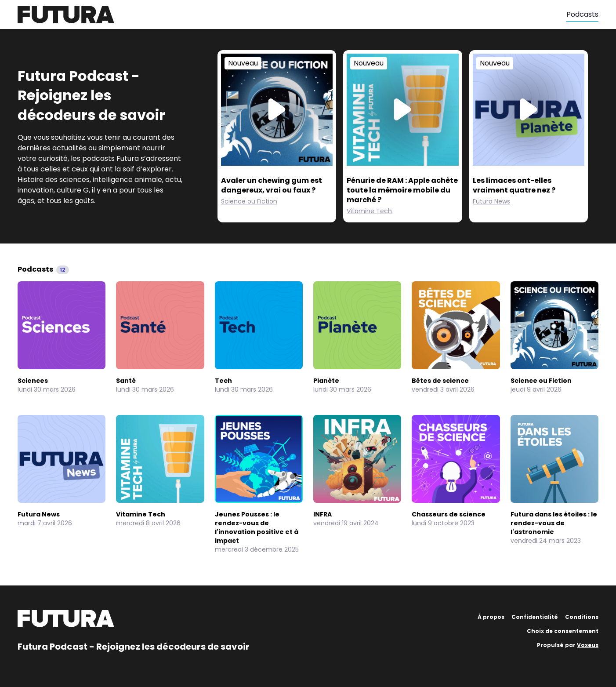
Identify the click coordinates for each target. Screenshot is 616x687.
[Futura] (292, 15)
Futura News (491, 201)
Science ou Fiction (249, 201)
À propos (491, 617)
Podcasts (582, 14)
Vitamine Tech (369, 211)
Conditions (582, 617)
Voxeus (588, 645)
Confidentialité (535, 617)
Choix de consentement (563, 631)
